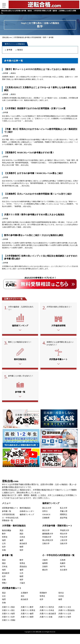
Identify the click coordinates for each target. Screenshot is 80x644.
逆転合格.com (10, 482)
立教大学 (46, 544)
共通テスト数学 (27, 608)
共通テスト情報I (9, 621)
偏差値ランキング (27, 516)
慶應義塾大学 (48, 535)
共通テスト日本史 (47, 611)
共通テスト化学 (8, 618)
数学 (4, 535)
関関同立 (64, 516)
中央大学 (64, 538)
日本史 (22, 538)
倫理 (21, 541)
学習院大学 (47, 538)
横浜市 (45, 571)
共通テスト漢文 (8, 611)
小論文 (22, 584)
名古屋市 (64, 571)
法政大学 (64, 544)
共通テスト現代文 (47, 608)
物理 (21, 548)
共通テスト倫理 (27, 615)
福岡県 (45, 564)
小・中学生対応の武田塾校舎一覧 (58, 556)
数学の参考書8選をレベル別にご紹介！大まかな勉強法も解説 (34, 235)
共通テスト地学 (65, 618)
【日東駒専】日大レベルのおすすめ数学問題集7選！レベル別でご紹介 (38, 194)
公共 (4, 544)
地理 (4, 541)
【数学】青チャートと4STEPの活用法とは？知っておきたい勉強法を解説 (40, 69)
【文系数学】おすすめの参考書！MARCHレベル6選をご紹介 (34, 173)
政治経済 (23, 544)
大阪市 (45, 561)
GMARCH (46, 516)
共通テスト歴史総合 (67, 611)
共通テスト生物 (46, 618)
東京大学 (46, 531)
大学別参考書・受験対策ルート (57, 527)
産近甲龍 (64, 519)
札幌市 (63, 564)
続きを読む (29, 121)
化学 (4, 548)
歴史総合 (23, 568)
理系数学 (43, 594)
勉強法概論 (7, 531)
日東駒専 (46, 519)
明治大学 (64, 535)
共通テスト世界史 (28, 611)
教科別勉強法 (25, 509)
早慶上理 (64, 512)
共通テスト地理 (8, 615)
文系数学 (24, 594)
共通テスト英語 (8, 608)
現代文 (61, 594)
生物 (4, 551)
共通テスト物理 (27, 618)
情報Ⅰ (5, 584)
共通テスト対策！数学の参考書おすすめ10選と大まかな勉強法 (34, 215)
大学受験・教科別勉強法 (14, 527)
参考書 (9, 50)
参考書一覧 (7, 512)
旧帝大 (45, 512)
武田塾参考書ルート (10, 509)
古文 (4, 597)
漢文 (23, 597)
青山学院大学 (48, 541)
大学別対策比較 (8, 516)
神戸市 (63, 568)
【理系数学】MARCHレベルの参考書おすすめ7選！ (29, 153)
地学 (21, 551)
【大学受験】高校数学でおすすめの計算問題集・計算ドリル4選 (35, 108)
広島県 (63, 561)
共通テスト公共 (65, 615)
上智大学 (64, 541)
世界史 (5, 538)
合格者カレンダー (27, 512)
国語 (21, 535)
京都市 (45, 568)
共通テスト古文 (65, 608)
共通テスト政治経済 (48, 615)
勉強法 (20, 50)
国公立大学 (47, 509)
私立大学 (64, 509)
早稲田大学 (65, 531)
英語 (21, 531)
